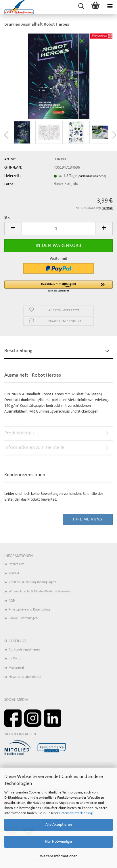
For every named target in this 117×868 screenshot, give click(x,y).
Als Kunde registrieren (24, 650)
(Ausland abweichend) (92, 176)
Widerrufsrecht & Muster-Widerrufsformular (40, 592)
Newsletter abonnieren (25, 677)
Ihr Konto (15, 659)
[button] (13, 229)
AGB (12, 601)
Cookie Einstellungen (23, 618)
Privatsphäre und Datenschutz (29, 610)
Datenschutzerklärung (76, 813)
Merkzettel (16, 668)
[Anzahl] (58, 229)
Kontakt (14, 573)
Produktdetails (19, 433)
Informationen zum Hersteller (35, 448)
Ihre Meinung (88, 519)
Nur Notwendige (58, 842)
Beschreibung (18, 351)
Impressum (17, 564)
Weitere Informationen (59, 856)
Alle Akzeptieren (59, 825)
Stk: (7, 218)
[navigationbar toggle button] (110, 7)
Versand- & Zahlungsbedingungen (32, 582)
